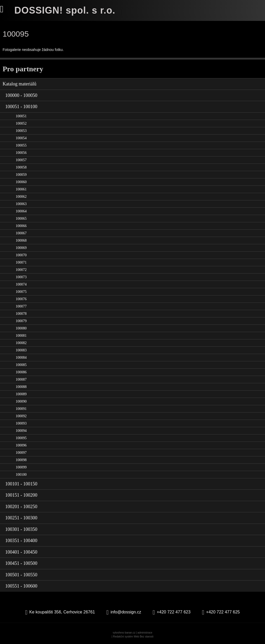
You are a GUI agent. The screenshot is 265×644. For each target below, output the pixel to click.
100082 (21, 343)
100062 (21, 197)
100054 (21, 138)
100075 (21, 292)
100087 (21, 379)
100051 (21, 116)
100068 (21, 240)
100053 (21, 131)
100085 (21, 365)
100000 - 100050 (21, 95)
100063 (21, 204)
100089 (21, 394)
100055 (21, 145)
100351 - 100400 (21, 541)
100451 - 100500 (21, 563)
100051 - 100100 (21, 107)
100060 (21, 182)
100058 (21, 167)
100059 (21, 175)
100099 (21, 467)
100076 (21, 299)
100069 (21, 248)
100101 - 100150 (21, 484)
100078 (21, 314)
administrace (145, 633)
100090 (21, 401)
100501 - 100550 (21, 575)
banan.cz (130, 633)
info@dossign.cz (126, 612)
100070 (21, 255)
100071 (21, 262)
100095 (21, 438)
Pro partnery (23, 69)
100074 (21, 284)
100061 (21, 189)
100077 (21, 306)
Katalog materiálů (19, 84)
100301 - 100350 (21, 529)
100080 (21, 328)
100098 (21, 460)
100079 (21, 321)
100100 (21, 475)
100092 (21, 416)
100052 (21, 123)
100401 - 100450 (21, 552)
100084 (21, 358)
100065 (21, 219)
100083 (21, 350)
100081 (21, 336)
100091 (21, 409)
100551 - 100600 (21, 586)
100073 (21, 277)
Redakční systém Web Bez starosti (133, 637)
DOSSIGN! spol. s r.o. (65, 10)
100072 (21, 270)
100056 (21, 153)
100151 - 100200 (21, 495)
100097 (21, 453)
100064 (21, 211)
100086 (21, 372)
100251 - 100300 (21, 518)
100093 (21, 423)
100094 (21, 431)
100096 (21, 445)
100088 (21, 387)
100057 (21, 160)
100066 (21, 226)
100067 (21, 233)
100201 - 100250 (21, 507)
